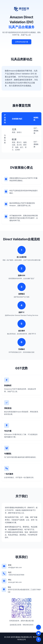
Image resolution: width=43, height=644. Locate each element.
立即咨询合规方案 (22, 42)
